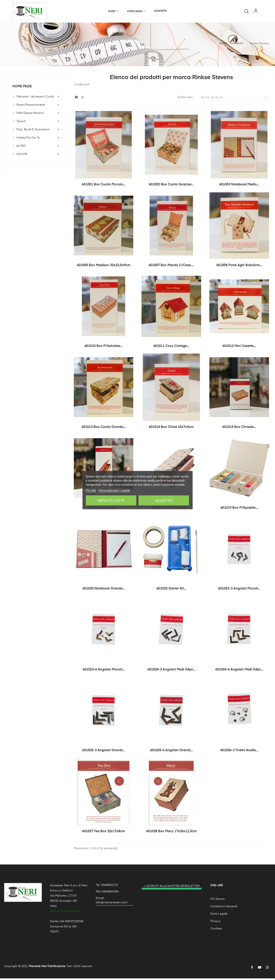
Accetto (164, 501)
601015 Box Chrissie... (239, 429)
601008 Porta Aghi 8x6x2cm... (239, 267)
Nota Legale (219, 915)
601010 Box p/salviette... (104, 348)
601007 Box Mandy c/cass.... (171, 267)
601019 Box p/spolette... (239, 510)
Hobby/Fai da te (28, 140)
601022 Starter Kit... (171, 591)
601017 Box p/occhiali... (171, 510)
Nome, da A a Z (235, 99)
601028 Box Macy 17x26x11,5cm (171, 833)
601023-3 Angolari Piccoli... (239, 591)
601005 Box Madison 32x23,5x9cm (104, 267)
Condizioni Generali (224, 908)
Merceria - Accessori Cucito (35, 98)
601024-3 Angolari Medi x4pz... (171, 671)
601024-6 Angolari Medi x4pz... (239, 671)
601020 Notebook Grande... (104, 591)
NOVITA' (22, 156)
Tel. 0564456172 (107, 887)
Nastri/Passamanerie (31, 107)
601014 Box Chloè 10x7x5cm (171, 429)
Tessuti (21, 123)
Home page (22, 88)
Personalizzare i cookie (114, 490)
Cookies (216, 930)
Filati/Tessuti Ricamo (30, 115)
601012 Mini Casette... (239, 348)
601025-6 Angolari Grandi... (171, 752)
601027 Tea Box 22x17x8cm (104, 833)
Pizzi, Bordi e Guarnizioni (33, 131)
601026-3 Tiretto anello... (239, 752)
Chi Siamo (218, 901)
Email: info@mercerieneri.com (112, 902)
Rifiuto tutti (111, 501)
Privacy (215, 923)
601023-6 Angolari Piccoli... (104, 671)
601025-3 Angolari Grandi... (104, 752)
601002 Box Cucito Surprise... (171, 186)
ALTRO (21, 148)
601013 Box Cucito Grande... (104, 429)
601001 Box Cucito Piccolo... (104, 186)
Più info (91, 490)
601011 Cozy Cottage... (171, 348)
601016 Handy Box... (104, 510)
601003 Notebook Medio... (239, 186)
